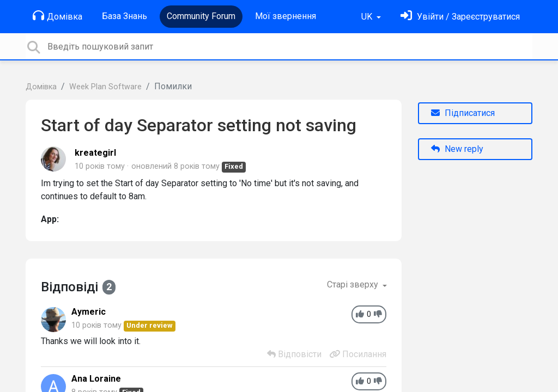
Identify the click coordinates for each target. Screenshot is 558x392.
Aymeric (89, 312)
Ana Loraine (96, 379)
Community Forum (201, 16)
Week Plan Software (105, 87)
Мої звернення (286, 16)
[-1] (378, 314)
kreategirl (95, 153)
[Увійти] (460, 17)
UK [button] (368, 17)
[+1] (360, 314)
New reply (457, 149)
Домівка (57, 16)
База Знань (125, 16)
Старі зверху (354, 284)
